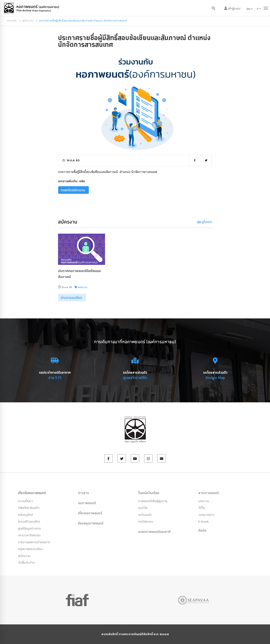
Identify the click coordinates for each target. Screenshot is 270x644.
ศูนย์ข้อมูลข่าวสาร (29, 528)
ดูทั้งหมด (205, 222)
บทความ (204, 501)
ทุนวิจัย (143, 508)
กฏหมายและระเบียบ (30, 549)
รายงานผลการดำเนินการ (34, 542)
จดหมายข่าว (206, 515)
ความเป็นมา (25, 501)
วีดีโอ (202, 508)
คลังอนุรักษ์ (25, 515)
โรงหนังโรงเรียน (149, 493)
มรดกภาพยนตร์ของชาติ (154, 532)
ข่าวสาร (83, 493)
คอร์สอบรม (146, 521)
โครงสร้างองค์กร (29, 521)
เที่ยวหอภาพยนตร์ (90, 513)
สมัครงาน (28, 21)
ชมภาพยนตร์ (87, 503)
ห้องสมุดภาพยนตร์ (91, 523)
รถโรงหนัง (145, 515)
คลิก (82, 181)
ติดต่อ (202, 530)
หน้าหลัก (12, 21)
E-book (203, 521)
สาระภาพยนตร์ (209, 493)
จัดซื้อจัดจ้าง (26, 562)
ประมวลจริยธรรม (29, 535)
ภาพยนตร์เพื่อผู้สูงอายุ (153, 501)
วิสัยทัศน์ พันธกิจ (29, 508)
